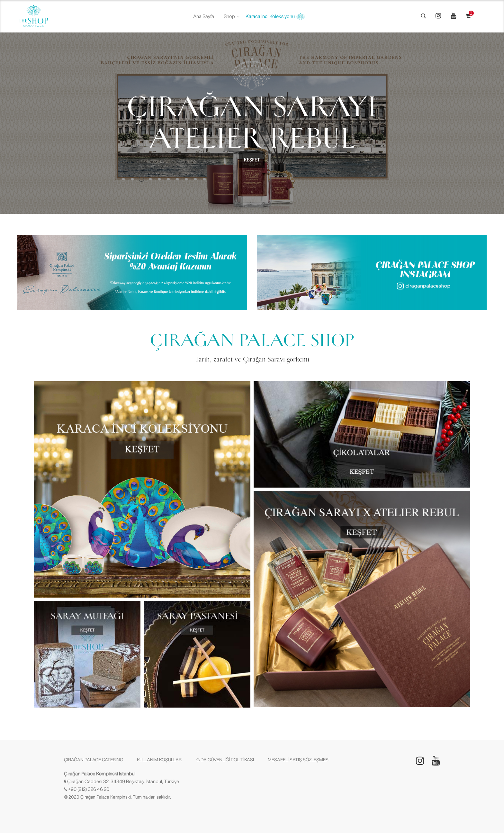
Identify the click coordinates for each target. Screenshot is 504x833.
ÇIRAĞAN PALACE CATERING (94, 760)
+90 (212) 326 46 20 (89, 789)
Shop (229, 16)
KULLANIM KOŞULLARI (160, 760)
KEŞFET (252, 160)
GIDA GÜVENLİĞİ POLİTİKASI (225, 760)
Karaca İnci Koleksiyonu (275, 17)
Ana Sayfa (204, 16)
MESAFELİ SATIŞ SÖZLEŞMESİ (299, 760)
